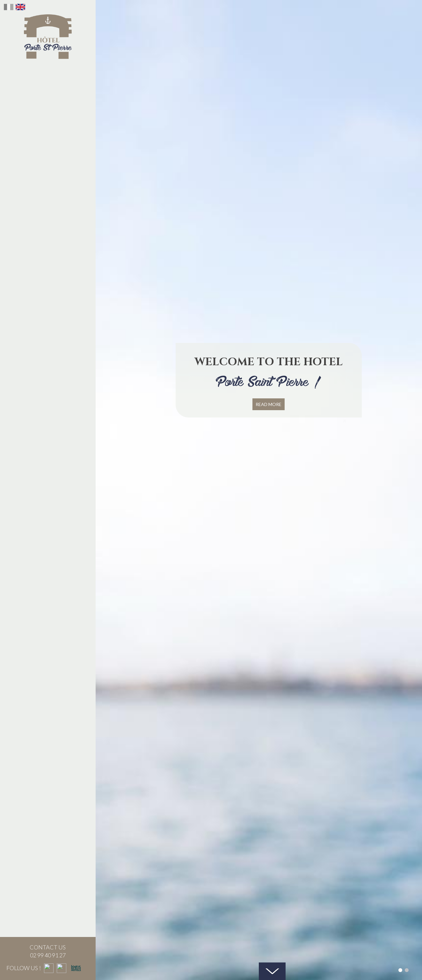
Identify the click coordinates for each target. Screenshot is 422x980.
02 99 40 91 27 (41, 955)
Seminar (48, 148)
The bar (48, 117)
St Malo (48, 163)
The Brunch (48, 101)
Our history (48, 85)
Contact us (48, 179)
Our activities (48, 195)
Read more (269, 404)
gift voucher (48, 132)
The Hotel (48, 70)
